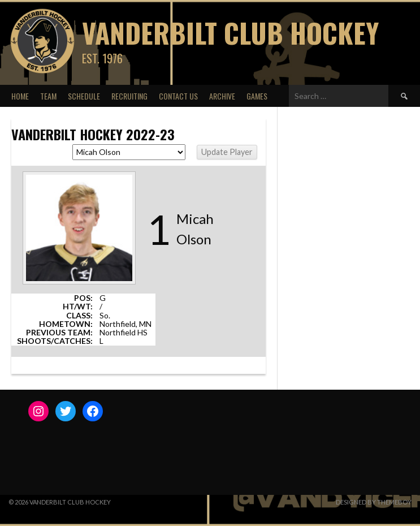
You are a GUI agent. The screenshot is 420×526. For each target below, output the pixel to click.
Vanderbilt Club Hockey (230, 33)
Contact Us (178, 96)
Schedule (84, 96)
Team (48, 96)
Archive (222, 96)
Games (257, 96)
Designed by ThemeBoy (374, 502)
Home (20, 96)
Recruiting (129, 96)
